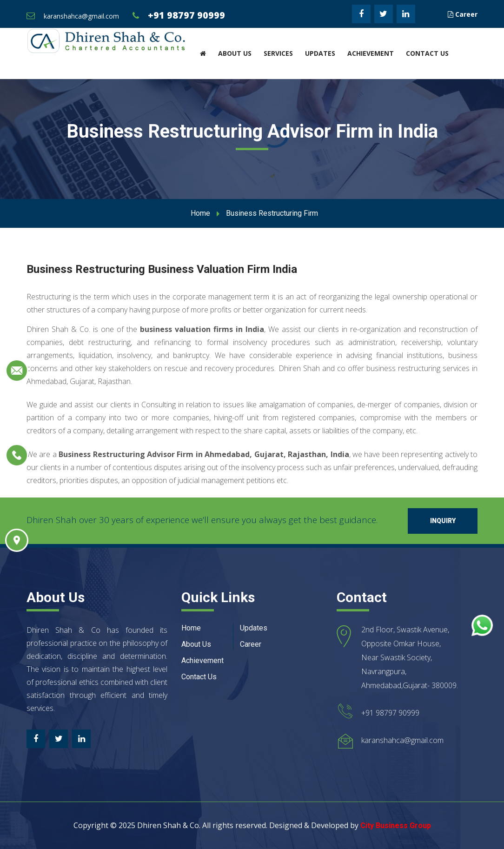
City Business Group (396, 826)
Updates (320, 53)
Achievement (371, 53)
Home (200, 213)
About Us (235, 53)
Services (278, 53)
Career (463, 14)
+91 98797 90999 (186, 15)
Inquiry (443, 521)
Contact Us (427, 53)
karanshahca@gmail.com (81, 16)
